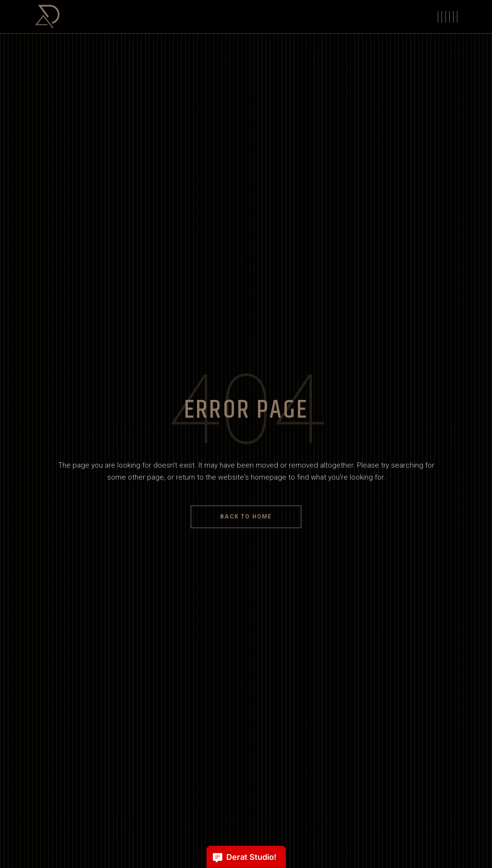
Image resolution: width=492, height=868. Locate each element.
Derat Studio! (244, 857)
